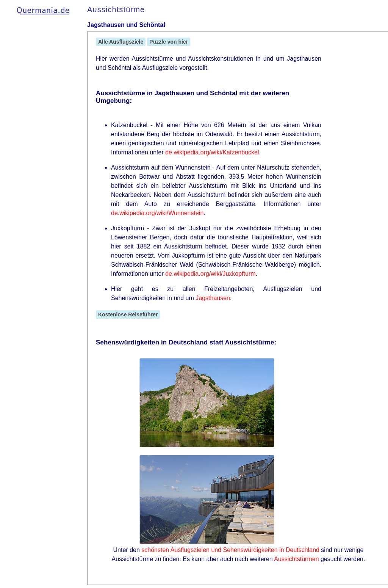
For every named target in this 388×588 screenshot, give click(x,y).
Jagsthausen (213, 298)
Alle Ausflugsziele (121, 42)
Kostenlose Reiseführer (128, 314)
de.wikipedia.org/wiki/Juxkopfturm (210, 274)
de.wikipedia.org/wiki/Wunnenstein (157, 213)
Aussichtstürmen (296, 559)
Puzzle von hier (169, 42)
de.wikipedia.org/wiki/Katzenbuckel (212, 152)
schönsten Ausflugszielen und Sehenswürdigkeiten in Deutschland (230, 550)
